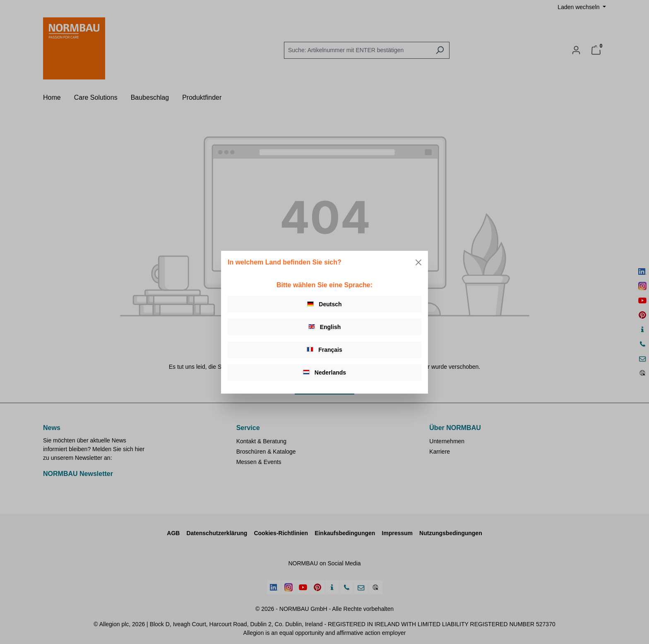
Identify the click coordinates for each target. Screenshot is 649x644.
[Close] (418, 262)
